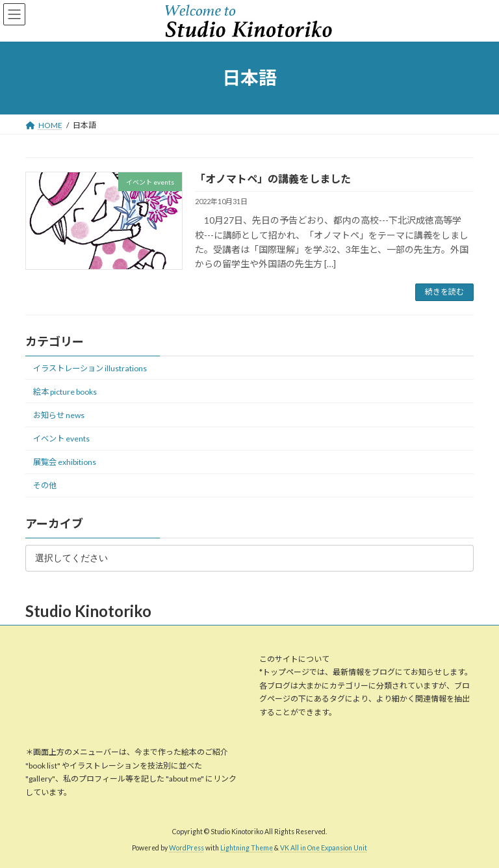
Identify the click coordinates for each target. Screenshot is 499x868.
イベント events (61, 439)
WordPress (186, 848)
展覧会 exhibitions (65, 462)
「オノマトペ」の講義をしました (273, 178)
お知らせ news (59, 415)
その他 (45, 485)
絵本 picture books (65, 392)
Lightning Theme (247, 848)
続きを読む (444, 292)
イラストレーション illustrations (90, 368)
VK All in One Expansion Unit (324, 848)
